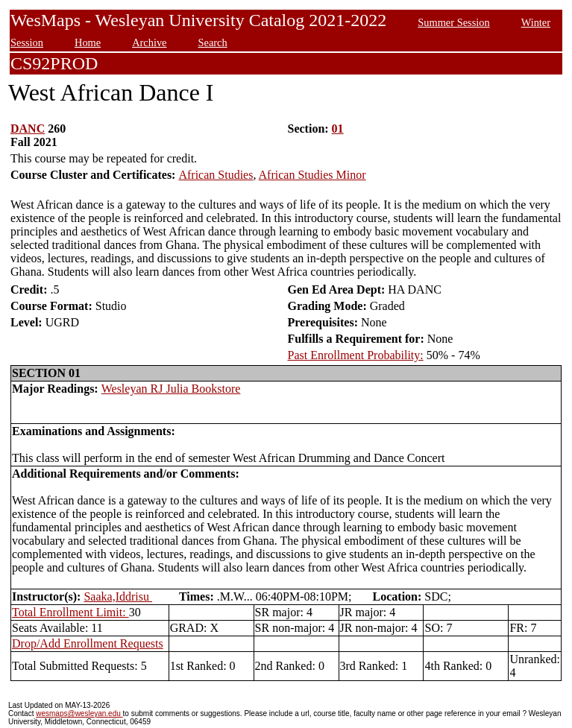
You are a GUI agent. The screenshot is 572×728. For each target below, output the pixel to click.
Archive (149, 42)
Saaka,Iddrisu (118, 596)
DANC (28, 129)
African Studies (216, 175)
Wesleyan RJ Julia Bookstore (171, 389)
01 (338, 129)
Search (213, 42)
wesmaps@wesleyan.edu (79, 713)
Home (88, 42)
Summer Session (453, 22)
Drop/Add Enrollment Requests (88, 643)
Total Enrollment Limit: (70, 612)
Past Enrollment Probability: (356, 355)
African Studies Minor (312, 175)
